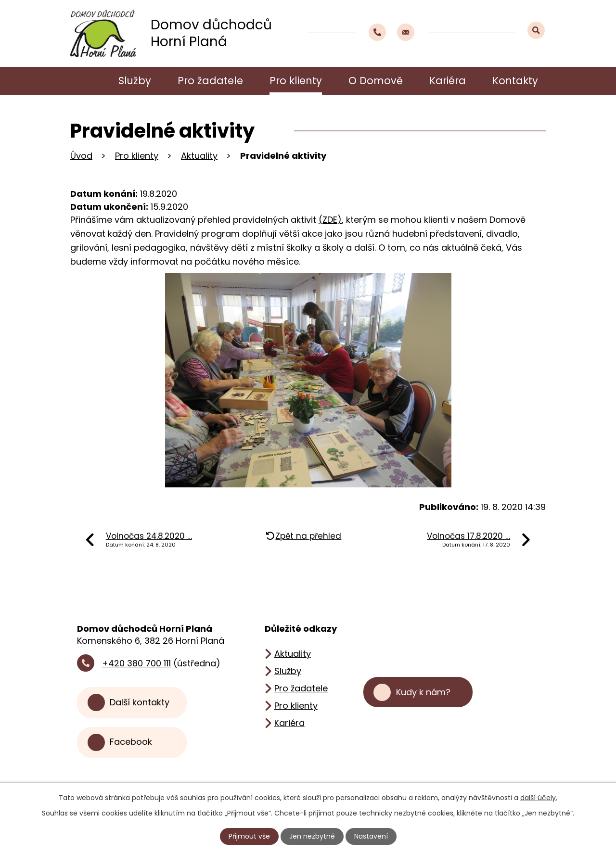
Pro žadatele (210, 81)
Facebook (131, 742)
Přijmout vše (249, 836)
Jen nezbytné (312, 836)
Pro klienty (296, 81)
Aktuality (199, 156)
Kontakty (515, 81)
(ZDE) (330, 220)
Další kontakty (140, 702)
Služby (135, 81)
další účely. (539, 798)
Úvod (85, 81)
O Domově (376, 81)
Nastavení (371, 836)
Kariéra (448, 81)
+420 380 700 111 (136, 663)
